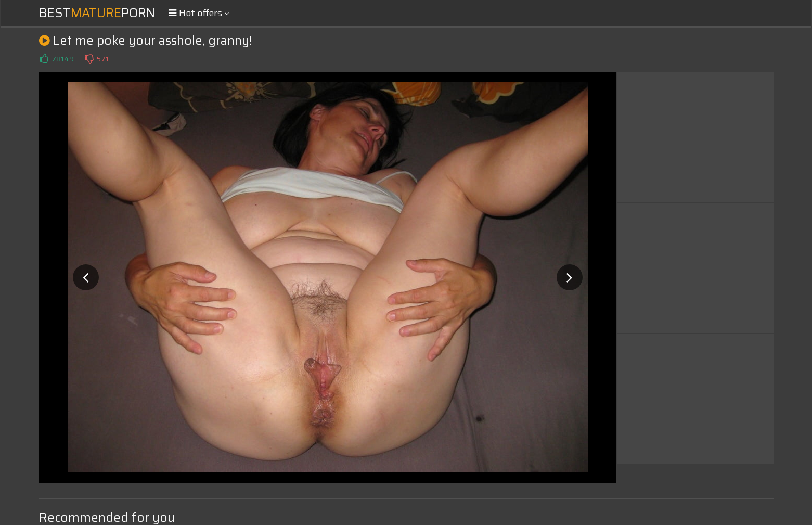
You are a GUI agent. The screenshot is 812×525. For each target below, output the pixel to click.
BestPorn (97, 13)
